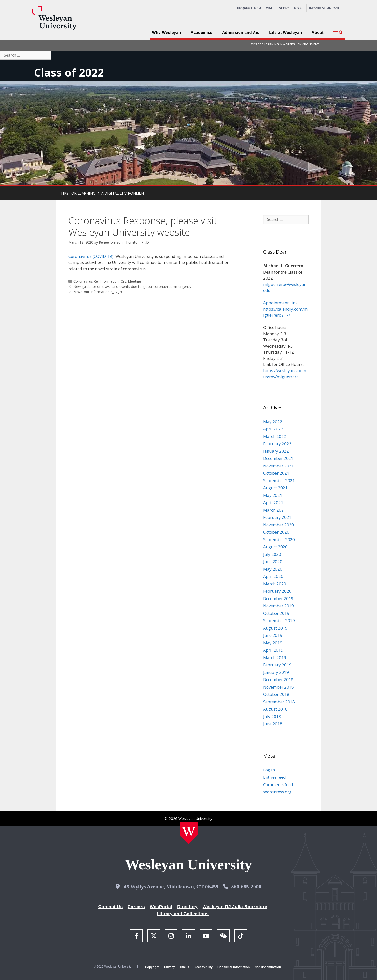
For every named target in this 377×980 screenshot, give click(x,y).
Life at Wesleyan (286, 33)
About (318, 33)
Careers (136, 907)
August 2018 (275, 709)
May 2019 (273, 643)
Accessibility (203, 967)
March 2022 (275, 436)
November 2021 (279, 466)
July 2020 (272, 554)
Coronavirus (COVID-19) (91, 256)
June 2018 (273, 724)
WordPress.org (277, 792)
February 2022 (277, 444)
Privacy (169, 967)
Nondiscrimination (268, 967)
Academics (202, 33)
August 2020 (275, 547)
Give (298, 8)
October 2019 (276, 613)
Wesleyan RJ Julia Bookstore (235, 907)
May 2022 (273, 422)
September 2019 (279, 621)
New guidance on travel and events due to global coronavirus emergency (132, 287)
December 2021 (278, 458)
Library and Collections (183, 914)
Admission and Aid (241, 33)
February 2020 (277, 591)
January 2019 (276, 672)
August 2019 (275, 628)
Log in (269, 770)
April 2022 (273, 429)
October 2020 (276, 532)
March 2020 (275, 584)
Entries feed (275, 777)
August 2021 (275, 488)
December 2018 (278, 679)
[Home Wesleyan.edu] (189, 833)
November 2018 (279, 687)
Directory (187, 907)
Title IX (185, 967)
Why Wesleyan (166, 33)
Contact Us (111, 907)
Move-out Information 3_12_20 (98, 292)
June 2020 (273, 562)
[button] (338, 33)
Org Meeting (131, 281)
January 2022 (276, 451)
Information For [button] (326, 8)
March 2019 (275, 657)
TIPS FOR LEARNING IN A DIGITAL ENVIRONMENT (285, 44)
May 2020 (273, 569)
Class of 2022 (69, 72)
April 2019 (273, 650)
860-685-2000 (246, 887)
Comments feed (278, 785)
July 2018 (272, 716)
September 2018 (279, 702)
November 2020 (279, 525)
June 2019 (273, 635)
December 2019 (278, 599)
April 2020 (273, 576)
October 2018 (276, 694)
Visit (270, 8)
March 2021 (275, 510)
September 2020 (279, 540)
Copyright (152, 967)
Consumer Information (234, 967)
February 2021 (277, 517)
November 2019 (279, 606)
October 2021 (276, 473)
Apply (284, 8)
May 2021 (273, 495)
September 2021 (279, 481)
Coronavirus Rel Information (96, 281)
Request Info (249, 8)
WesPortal (161, 907)
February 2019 (277, 665)
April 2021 (273, 503)
